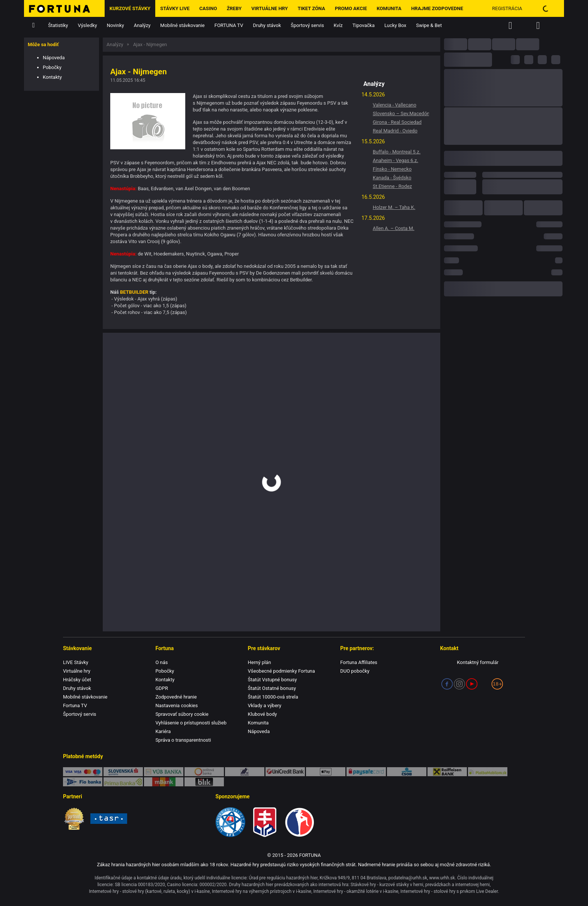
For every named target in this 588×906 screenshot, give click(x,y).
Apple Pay (326, 772)
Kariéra (163, 731)
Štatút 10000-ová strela (273, 697)
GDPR (162, 688)
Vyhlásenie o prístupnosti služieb (191, 723)
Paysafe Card (366, 772)
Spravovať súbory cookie (182, 714)
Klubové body (262, 714)
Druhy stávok (267, 25)
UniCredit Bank (285, 772)
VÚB (164, 772)
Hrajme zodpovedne (437, 8)
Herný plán (259, 662)
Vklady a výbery (265, 705)
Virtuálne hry (269, 8)
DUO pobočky (355, 671)
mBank (164, 782)
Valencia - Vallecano (394, 105)
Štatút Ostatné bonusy (272, 688)
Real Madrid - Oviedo (395, 131)
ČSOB (407, 772)
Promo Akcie (351, 8)
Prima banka (123, 782)
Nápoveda (54, 58)
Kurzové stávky (130, 8)
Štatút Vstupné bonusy (272, 680)
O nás (161, 662)
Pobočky (52, 67)
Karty (83, 772)
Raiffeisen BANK (447, 772)
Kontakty (52, 77)
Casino (208, 8)
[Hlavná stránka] (64, 8)
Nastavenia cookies (176, 705)
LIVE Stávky (76, 662)
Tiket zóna (311, 8)
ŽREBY (234, 8)
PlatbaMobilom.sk (488, 772)
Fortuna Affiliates (359, 662)
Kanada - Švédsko (392, 178)
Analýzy (142, 25)
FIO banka (83, 782)
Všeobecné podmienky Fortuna (281, 671)
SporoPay (123, 772)
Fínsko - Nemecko (392, 169)
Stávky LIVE (175, 8)
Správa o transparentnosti (183, 740)
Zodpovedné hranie (176, 697)
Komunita (389, 8)
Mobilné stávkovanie (182, 25)
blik (204, 782)
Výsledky (88, 25)
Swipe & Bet (429, 25)
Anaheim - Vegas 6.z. (395, 160)
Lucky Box (395, 25)
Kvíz (338, 25)
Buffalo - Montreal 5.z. (397, 152)
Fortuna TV (75, 705)
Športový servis (307, 25)
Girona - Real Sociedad (397, 122)
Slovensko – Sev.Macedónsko (401, 113)
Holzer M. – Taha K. (394, 207)
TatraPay (245, 772)
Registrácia (507, 8)
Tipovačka (364, 25)
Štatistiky (58, 25)
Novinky (115, 25)
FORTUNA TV (229, 25)
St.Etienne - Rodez (392, 186)
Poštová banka (204, 772)
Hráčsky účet (77, 680)
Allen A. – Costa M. (394, 228)
